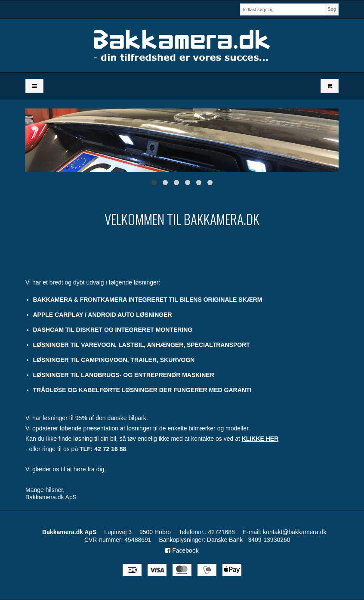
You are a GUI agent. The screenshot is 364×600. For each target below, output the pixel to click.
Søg (332, 9)
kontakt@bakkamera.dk (295, 532)
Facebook (182, 551)
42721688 (222, 532)
